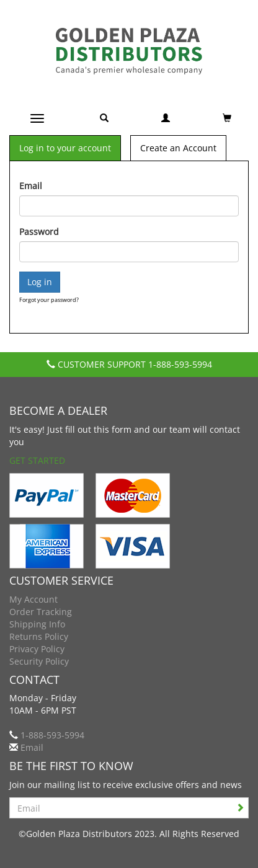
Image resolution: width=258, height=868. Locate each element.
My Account (33, 599)
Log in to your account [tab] (65, 148)
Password (39, 232)
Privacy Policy (37, 649)
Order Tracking (41, 612)
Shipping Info (37, 624)
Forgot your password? (49, 300)
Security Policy (39, 661)
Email (31, 186)
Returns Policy (39, 636)
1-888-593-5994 (180, 364)
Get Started (37, 460)
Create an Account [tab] (178, 148)
